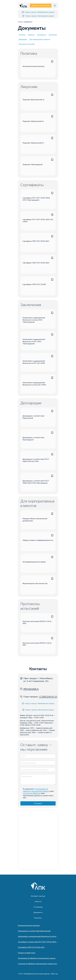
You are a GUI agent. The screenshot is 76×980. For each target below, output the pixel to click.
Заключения (53, 35)
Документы (38, 912)
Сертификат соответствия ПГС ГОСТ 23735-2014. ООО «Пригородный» (38, 942)
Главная (21, 22)
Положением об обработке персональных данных (36, 790)
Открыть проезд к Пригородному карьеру (38, 16)
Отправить (38, 803)
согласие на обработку (32, 793)
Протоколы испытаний (27, 44)
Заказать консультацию (41, 6)
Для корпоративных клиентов (40, 39)
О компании (38, 907)
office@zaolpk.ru (31, 689)
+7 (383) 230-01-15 (48, 696)
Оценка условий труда (27, 953)
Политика (22, 35)
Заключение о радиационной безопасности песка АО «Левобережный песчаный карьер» (38, 936)
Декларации (23, 39)
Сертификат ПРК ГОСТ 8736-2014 (31, 947)
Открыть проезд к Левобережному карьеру (38, 12)
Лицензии (31, 35)
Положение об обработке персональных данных (37, 958)
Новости (38, 901)
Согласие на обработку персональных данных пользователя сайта (38, 964)
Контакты (38, 918)
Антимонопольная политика (29, 925)
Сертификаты (42, 35)
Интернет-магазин (38, 896)
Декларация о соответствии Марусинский (34, 931)
